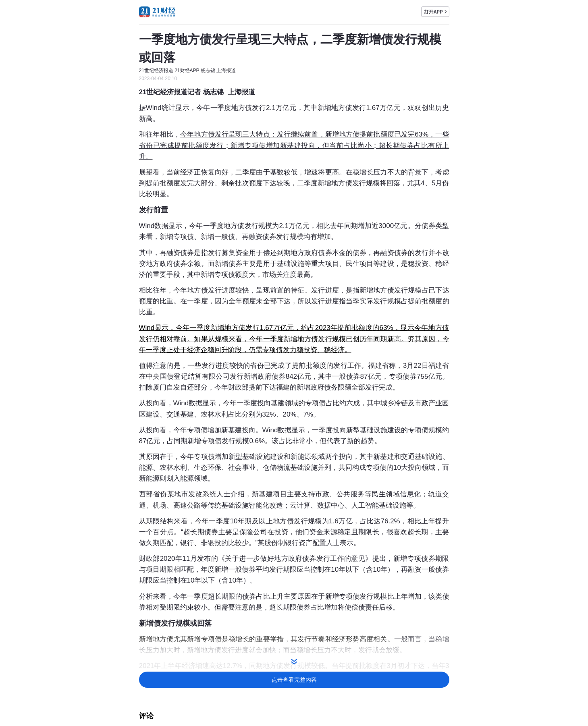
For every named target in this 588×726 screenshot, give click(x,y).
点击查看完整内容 (294, 680)
